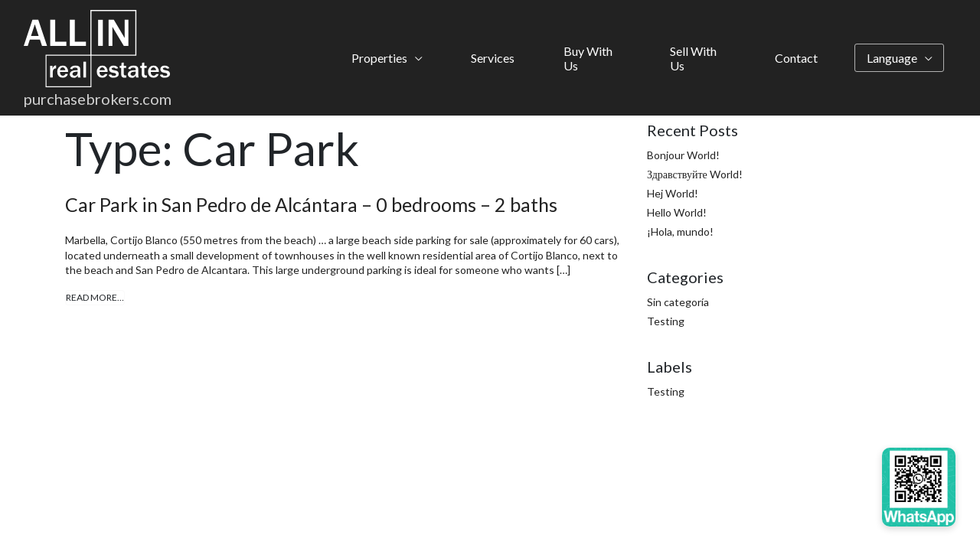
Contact (796, 58)
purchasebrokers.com (98, 99)
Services (493, 58)
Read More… (95, 297)
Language (892, 58)
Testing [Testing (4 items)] (666, 391)
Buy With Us (588, 58)
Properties (379, 58)
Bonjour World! (683, 155)
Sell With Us (693, 58)
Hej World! (673, 193)
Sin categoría (678, 302)
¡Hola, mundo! (680, 231)
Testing (666, 321)
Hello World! (677, 212)
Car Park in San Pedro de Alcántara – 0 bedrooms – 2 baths (311, 204)
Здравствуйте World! (695, 174)
